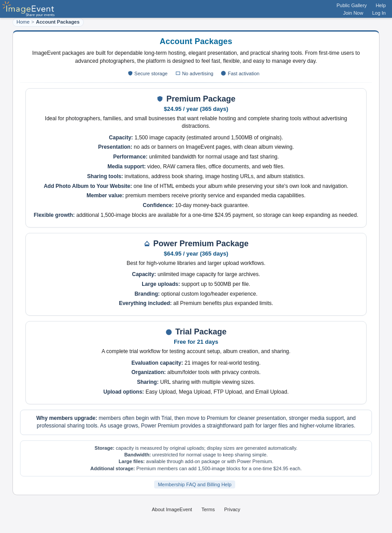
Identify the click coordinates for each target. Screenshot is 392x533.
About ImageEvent (172, 509)
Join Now (353, 13)
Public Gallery (352, 5)
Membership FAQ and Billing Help (194, 484)
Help (381, 5)
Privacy (232, 509)
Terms (208, 509)
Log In (379, 13)
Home (23, 22)
